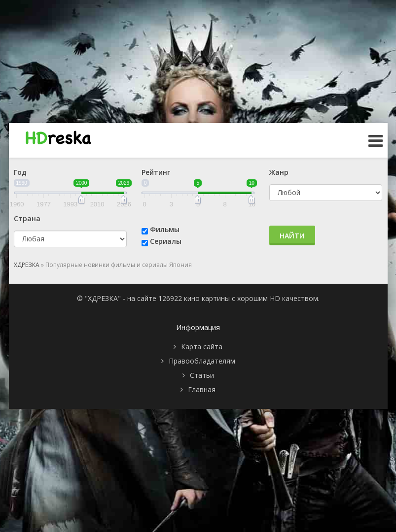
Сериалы (166, 241)
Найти (292, 236)
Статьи (202, 375)
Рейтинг (156, 172)
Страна (27, 218)
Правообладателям (202, 361)
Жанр (279, 172)
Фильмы (165, 229)
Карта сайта (202, 347)
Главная (202, 389)
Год (20, 172)
